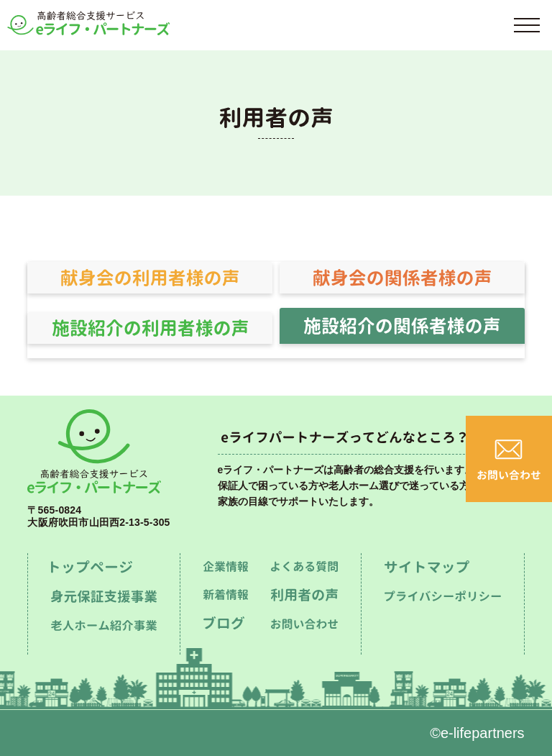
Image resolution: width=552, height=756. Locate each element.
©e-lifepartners (477, 733)
